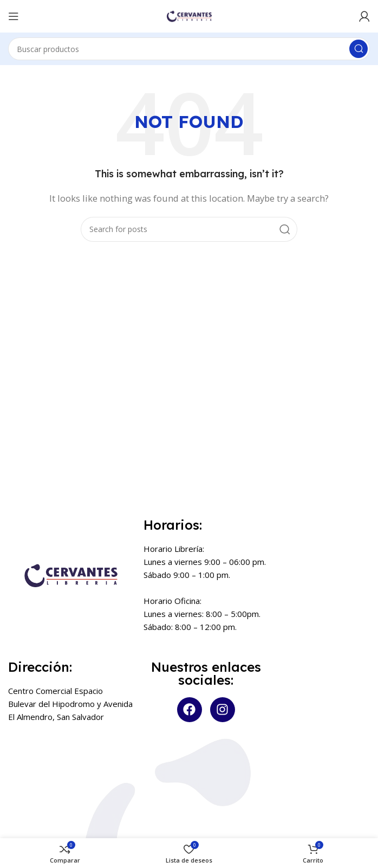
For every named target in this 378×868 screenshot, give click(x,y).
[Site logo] (189, 15)
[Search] (189, 49)
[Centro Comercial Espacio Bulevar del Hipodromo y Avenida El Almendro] (70, 780)
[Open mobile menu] (14, 16)
